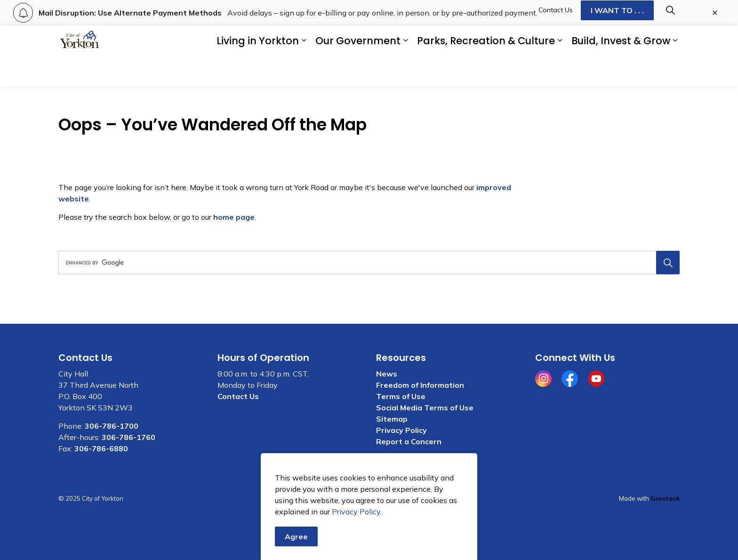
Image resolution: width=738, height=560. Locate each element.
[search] (366, 263)
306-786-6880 (101, 448)
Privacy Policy (401, 430)
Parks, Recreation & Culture (486, 71)
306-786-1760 (128, 437)
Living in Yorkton (258, 71)
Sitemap (392, 419)
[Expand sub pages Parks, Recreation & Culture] (560, 71)
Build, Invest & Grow (621, 71)
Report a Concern (409, 441)
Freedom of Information (420, 385)
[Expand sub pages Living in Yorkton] (304, 71)
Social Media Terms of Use (425, 408)
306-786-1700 (112, 426)
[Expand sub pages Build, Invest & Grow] (675, 71)
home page (234, 217)
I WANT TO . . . (617, 41)
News (387, 374)
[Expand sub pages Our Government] (405, 71)
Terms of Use (401, 396)
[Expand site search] (670, 41)
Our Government (358, 71)
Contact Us (556, 40)
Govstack (665, 498)
